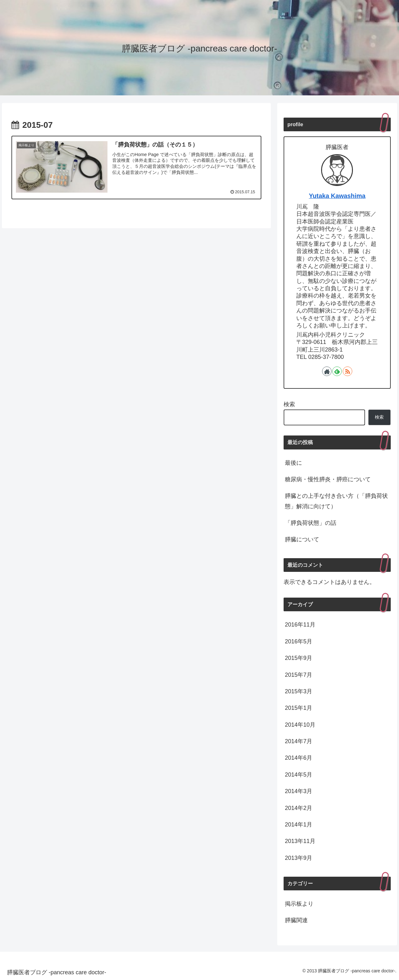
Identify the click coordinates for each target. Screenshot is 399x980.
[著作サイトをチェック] (327, 371)
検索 (289, 404)
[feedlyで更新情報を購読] (337, 371)
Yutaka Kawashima (337, 196)
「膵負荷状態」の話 (311, 523)
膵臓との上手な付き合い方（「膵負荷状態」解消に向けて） (336, 501)
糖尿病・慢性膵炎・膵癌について (328, 479)
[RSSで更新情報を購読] (347, 371)
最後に (293, 463)
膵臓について (302, 539)
